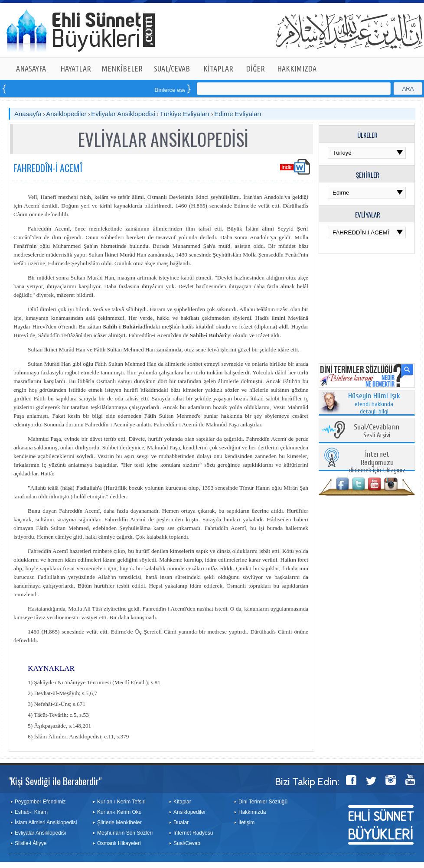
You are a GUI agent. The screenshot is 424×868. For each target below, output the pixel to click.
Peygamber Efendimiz (40, 802)
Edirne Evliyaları (238, 114)
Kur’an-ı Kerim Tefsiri (121, 802)
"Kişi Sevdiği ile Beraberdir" (55, 781)
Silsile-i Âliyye (31, 843)
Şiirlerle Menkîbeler (119, 822)
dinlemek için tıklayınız (377, 463)
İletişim (246, 822)
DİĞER (256, 68)
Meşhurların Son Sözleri (125, 833)
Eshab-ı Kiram (31, 812)
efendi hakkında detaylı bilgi (374, 404)
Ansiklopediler (66, 114)
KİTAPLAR (218, 68)
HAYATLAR (76, 68)
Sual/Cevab (187, 843)
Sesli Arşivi (377, 431)
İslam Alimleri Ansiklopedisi (46, 822)
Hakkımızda (252, 812)
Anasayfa (28, 114)
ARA (408, 89)
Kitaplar (182, 802)
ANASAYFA (31, 68)
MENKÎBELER (122, 68)
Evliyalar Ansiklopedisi (123, 114)
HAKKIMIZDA (297, 68)
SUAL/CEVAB (172, 68)
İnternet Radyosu (193, 833)
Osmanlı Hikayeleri (119, 843)
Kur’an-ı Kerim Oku (119, 812)
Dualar (181, 822)
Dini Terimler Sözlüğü (263, 802)
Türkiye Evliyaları (186, 114)
